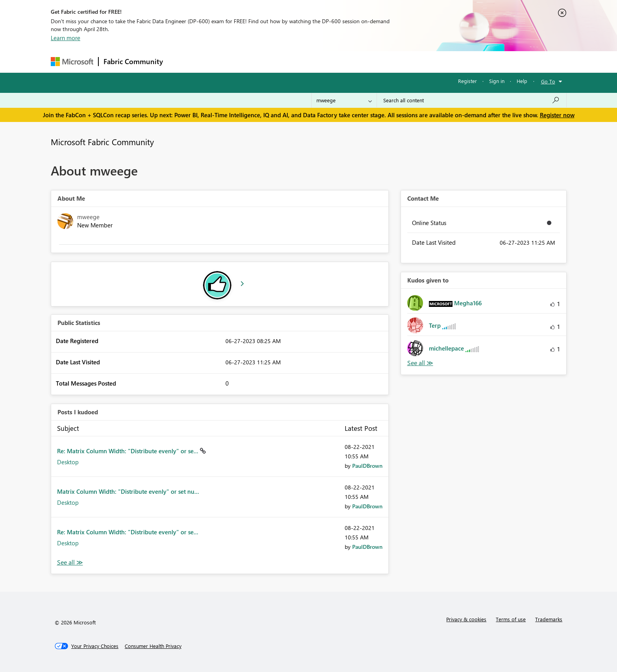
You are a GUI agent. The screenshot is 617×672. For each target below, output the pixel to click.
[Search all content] (472, 100)
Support (381, 62)
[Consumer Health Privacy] (153, 646)
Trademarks (549, 619)
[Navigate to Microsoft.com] (72, 62)
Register (467, 81)
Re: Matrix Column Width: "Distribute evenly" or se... (128, 451)
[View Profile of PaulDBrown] (367, 466)
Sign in (497, 81)
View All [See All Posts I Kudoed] (70, 562)
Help (522, 81)
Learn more (66, 38)
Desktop (68, 462)
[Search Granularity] (344, 100)
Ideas (248, 62)
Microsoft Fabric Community (102, 142)
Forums (181, 62)
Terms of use (511, 619)
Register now (557, 115)
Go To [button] (548, 81)
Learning (348, 62)
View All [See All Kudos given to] (420, 363)
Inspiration (215, 62)
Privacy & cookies (466, 619)
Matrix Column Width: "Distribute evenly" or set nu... (128, 491)
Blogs (318, 62)
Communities (283, 62)
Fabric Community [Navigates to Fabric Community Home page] (133, 61)
